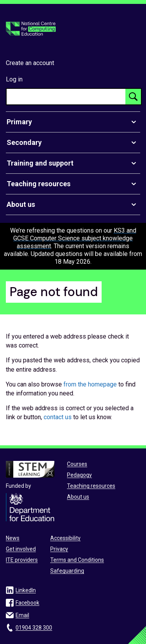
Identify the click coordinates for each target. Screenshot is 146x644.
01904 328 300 (34, 628)
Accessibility (65, 538)
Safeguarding (67, 571)
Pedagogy (79, 475)
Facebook (27, 603)
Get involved (21, 549)
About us (78, 497)
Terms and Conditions (77, 560)
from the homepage (90, 384)
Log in (14, 79)
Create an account (30, 63)
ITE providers (22, 560)
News (13, 538)
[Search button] (133, 97)
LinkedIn (26, 590)
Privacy (59, 549)
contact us (58, 417)
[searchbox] (66, 97)
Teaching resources (91, 486)
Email (22, 615)
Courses (77, 464)
